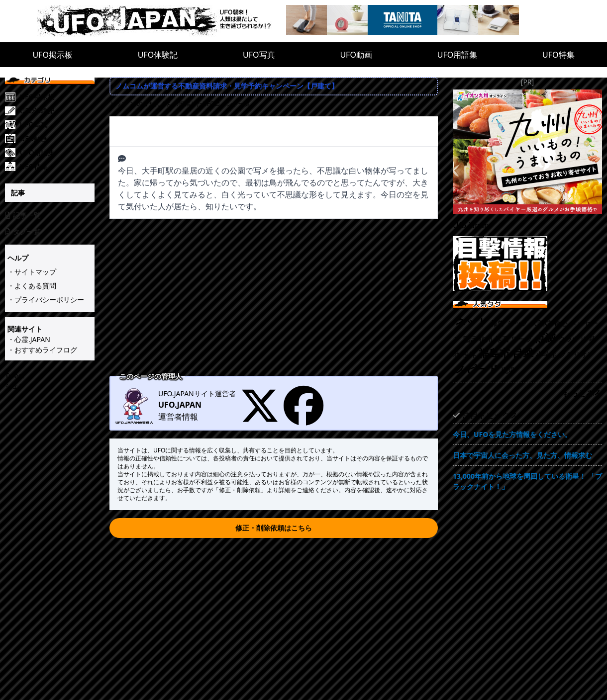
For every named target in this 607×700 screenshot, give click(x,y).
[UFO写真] (57, 125)
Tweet (15, 376)
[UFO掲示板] (57, 97)
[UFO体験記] (57, 111)
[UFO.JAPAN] (162, 21)
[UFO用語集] (57, 153)
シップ (517, 323)
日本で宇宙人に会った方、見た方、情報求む (522, 455)
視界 (469, 354)
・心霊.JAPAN (29, 339)
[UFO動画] (57, 139)
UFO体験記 (158, 55)
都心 (561, 323)
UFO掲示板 (52, 55)
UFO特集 (558, 55)
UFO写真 (259, 55)
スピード (477, 369)
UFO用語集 (457, 55)
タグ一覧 (23, 231)
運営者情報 (178, 417)
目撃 (523, 353)
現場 (508, 370)
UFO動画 (356, 55)
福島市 (494, 353)
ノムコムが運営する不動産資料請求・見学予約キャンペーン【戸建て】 (227, 86)
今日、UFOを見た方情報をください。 (512, 434)
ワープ (522, 339)
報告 (498, 323)
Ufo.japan (471, 225)
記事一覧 (23, 215)
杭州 (486, 339)
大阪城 (541, 323)
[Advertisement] (274, 298)
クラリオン (577, 354)
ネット (472, 322)
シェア (15, 386)
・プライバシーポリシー (46, 300)
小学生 (546, 354)
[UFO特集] (57, 167)
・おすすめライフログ (42, 350)
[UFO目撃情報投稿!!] (527, 263)
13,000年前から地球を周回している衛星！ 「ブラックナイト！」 (527, 481)
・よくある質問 (32, 286)
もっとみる (582, 393)
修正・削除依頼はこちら (274, 528)
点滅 (545, 338)
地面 (502, 339)
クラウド (572, 339)
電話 (469, 339)
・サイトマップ (32, 272)
